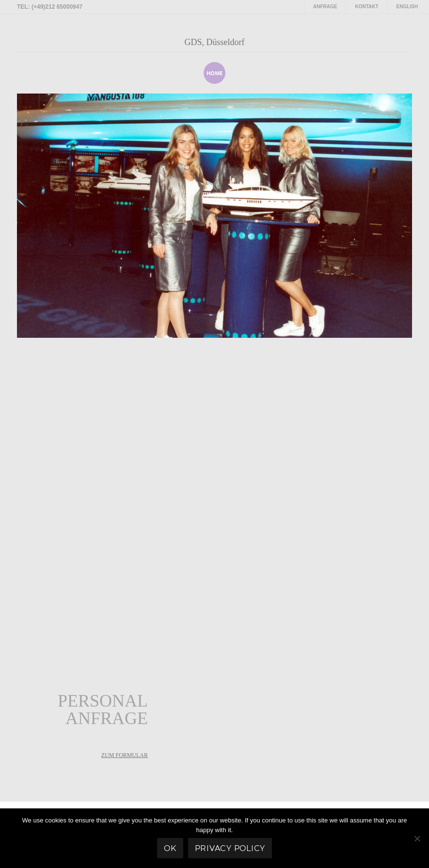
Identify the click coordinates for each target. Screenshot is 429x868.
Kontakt (366, 7)
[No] (417, 838)
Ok (170, 848)
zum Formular (125, 755)
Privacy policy (230, 848)
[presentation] (392, 73)
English (407, 7)
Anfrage (325, 7)
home (214, 73)
